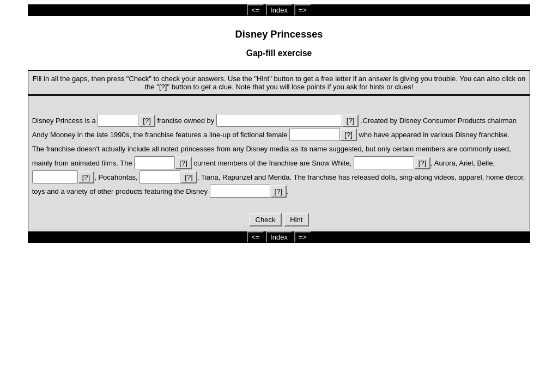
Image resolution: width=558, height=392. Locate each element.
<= (255, 10)
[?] (147, 121)
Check (265, 220)
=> (303, 10)
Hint (296, 220)
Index (279, 10)
